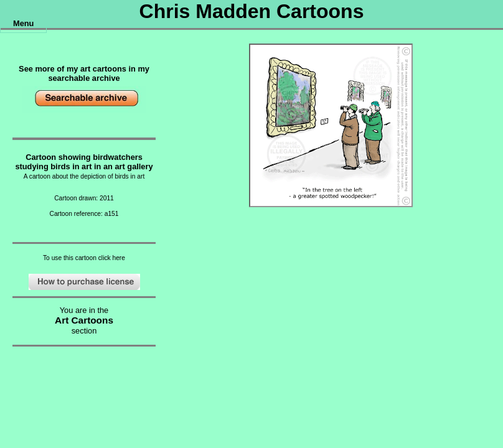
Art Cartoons (84, 320)
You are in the (84, 310)
